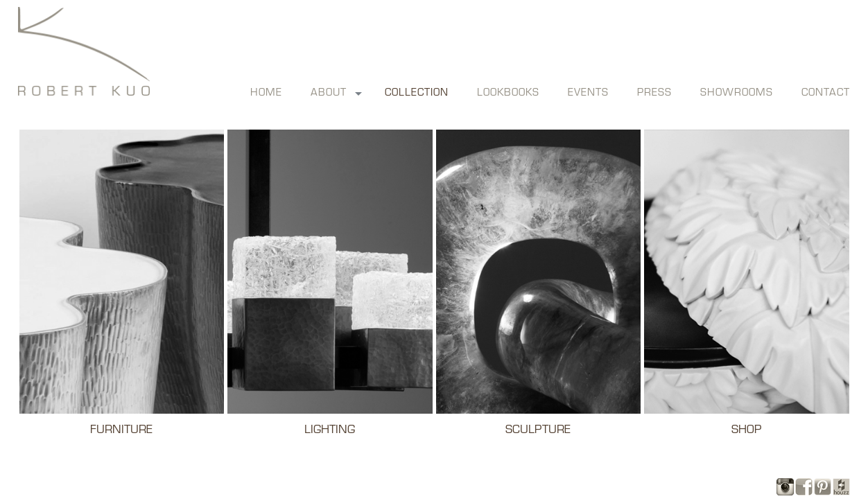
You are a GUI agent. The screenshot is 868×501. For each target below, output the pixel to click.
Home (266, 93)
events (588, 93)
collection (417, 93)
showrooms (737, 93)
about (329, 93)
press (654, 93)
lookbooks (508, 93)
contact (826, 93)
